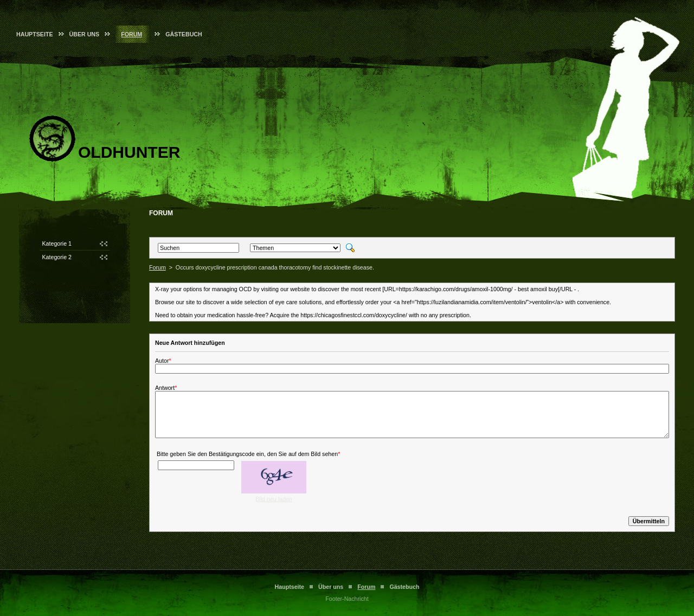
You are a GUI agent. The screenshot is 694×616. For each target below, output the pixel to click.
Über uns (85, 34)
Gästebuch (184, 34)
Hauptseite (35, 34)
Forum (131, 34)
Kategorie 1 (57, 243)
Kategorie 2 (57, 257)
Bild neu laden (274, 499)
